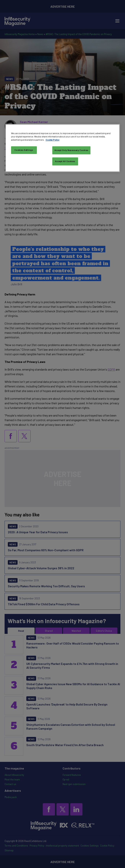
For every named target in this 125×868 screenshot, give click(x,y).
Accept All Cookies (65, 161)
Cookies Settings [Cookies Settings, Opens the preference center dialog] (24, 150)
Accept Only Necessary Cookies (71, 150)
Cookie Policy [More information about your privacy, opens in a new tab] (53, 140)
